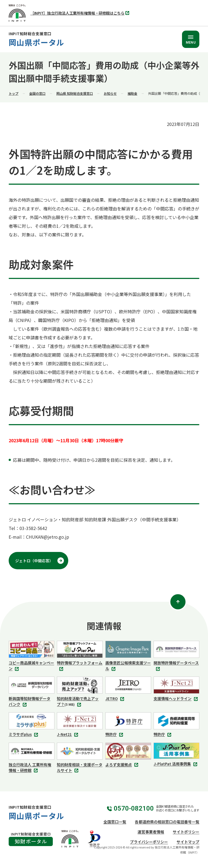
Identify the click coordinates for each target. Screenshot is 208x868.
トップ (14, 93)
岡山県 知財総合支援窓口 (75, 93)
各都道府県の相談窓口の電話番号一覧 (167, 822)
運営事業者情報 (151, 832)
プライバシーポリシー (149, 842)
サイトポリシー (186, 832)
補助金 (132, 93)
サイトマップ (188, 842)
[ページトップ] (178, 602)
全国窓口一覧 (115, 822)
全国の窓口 (37, 93)
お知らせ (110, 93)
